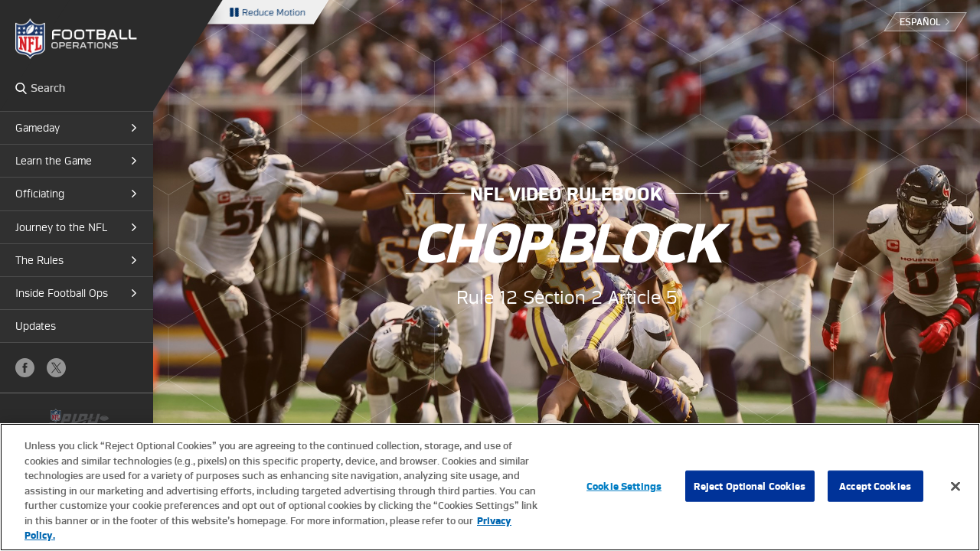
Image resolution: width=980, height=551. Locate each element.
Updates (36, 326)
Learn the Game (54, 161)
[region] (490, 487)
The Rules (39, 260)
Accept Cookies (875, 486)
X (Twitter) (56, 368)
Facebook (25, 368)
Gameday (38, 128)
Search (21, 88)
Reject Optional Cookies (750, 486)
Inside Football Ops (62, 293)
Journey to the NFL (61, 227)
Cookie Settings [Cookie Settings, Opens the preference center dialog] (624, 486)
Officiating (40, 194)
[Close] (955, 486)
